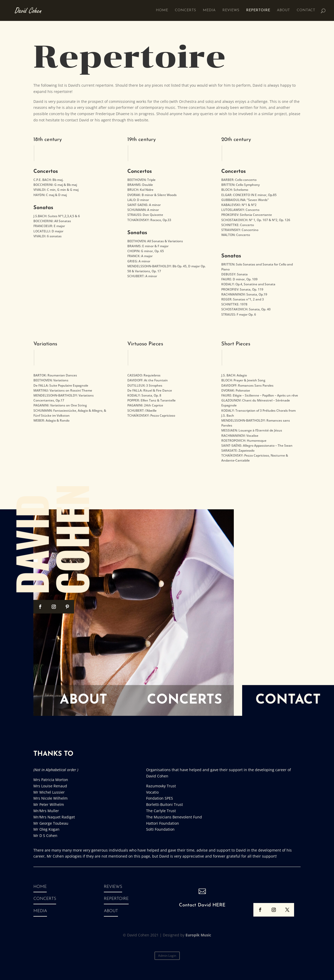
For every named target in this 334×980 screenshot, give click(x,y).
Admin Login (167, 956)
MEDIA (40, 911)
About (283, 10)
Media (209, 10)
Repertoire (258, 10)
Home (162, 10)
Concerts (185, 10)
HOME (40, 887)
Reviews (231, 10)
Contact (306, 10)
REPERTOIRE (116, 899)
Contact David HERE (202, 905)
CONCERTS (45, 899)
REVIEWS (113, 887)
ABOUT (111, 911)
